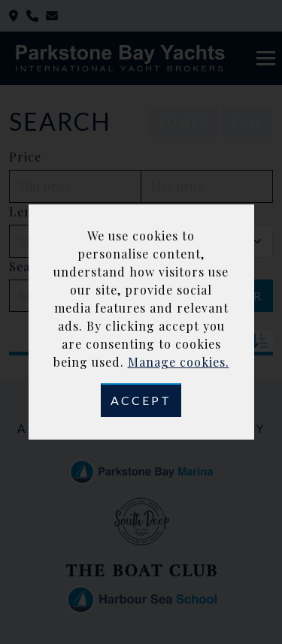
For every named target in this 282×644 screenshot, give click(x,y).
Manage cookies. (179, 362)
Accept (141, 400)
